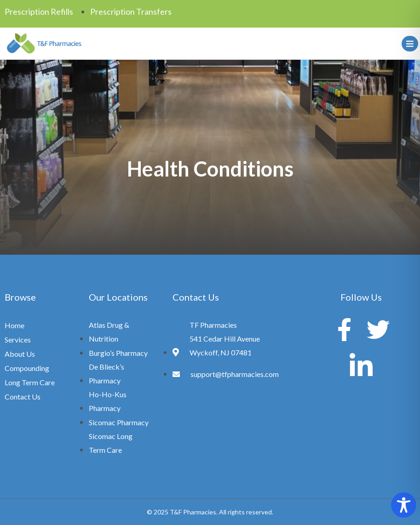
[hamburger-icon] (408, 44)
